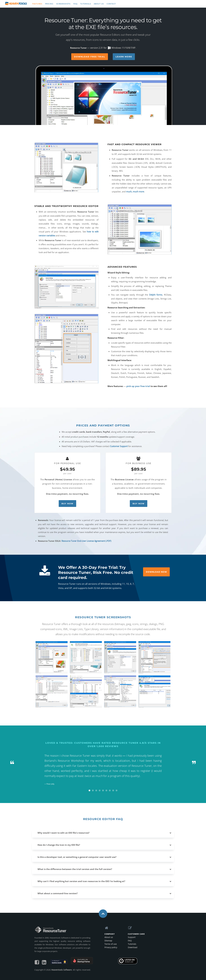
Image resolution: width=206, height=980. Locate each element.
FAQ (75, 4)
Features (37, 4)
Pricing (49, 4)
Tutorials (86, 4)
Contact (111, 4)
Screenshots (63, 4)
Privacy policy (111, 947)
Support (132, 937)
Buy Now (67, 504)
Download (133, 947)
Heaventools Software (61, 970)
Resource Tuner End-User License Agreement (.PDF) (86, 541)
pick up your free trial (138, 386)
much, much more (135, 192)
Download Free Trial (90, 57)
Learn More (124, 57)
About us (99, 4)
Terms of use (111, 944)
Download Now (156, 572)
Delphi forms (156, 295)
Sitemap (108, 941)
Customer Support (119, 446)
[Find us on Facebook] (37, 963)
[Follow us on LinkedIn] (44, 963)
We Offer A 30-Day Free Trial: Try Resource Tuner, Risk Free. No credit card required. (96, 572)
